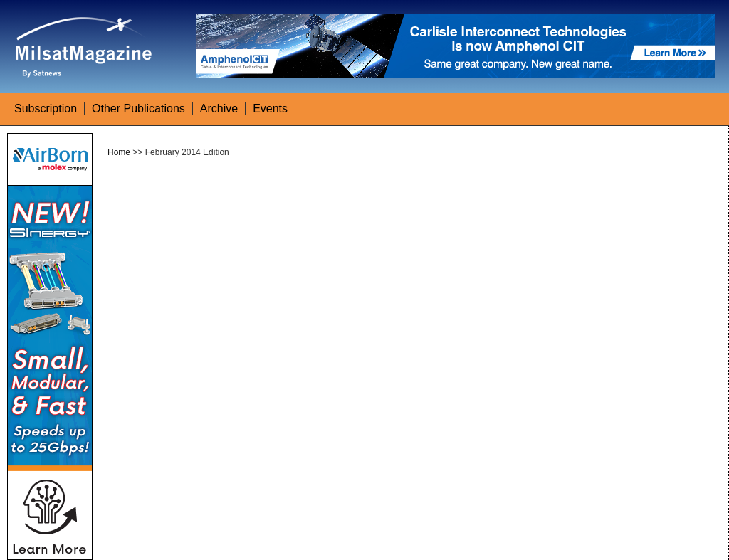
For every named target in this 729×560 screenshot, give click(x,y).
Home (119, 152)
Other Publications (138, 109)
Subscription (46, 109)
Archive (219, 109)
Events (270, 109)
